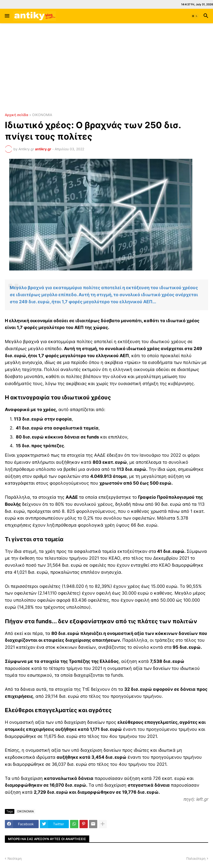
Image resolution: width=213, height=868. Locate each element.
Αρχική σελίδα (17, 115)
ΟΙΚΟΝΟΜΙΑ (42, 115)
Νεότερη (15, 858)
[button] (7, 16)
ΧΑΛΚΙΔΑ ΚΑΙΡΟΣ (106, 88)
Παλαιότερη (196, 858)
